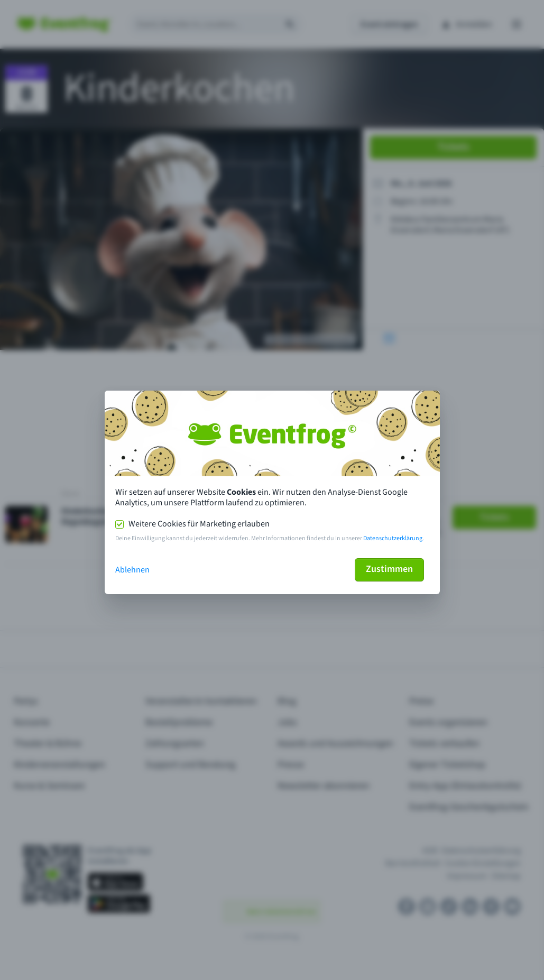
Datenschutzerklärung (393, 538)
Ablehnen (132, 570)
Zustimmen (389, 569)
